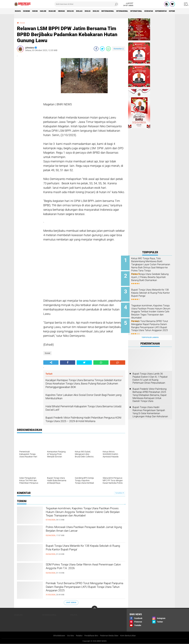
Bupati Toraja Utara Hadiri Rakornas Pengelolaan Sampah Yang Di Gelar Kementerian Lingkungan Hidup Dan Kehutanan (150, 406)
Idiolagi (96, 11)
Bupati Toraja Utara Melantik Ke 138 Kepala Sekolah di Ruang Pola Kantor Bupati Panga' (82, 549)
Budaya (19, 11)
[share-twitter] (102, 49)
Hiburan (74, 11)
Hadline (51, 11)
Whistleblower (56, 636)
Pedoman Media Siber (110, 636)
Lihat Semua (71, 602)
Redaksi (77, 636)
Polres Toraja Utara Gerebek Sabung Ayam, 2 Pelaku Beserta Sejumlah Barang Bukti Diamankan (153, 278)
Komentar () (119, 49)
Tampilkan (120, 493)
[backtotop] (94, 608)
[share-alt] (51, 363)
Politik (74, 615)
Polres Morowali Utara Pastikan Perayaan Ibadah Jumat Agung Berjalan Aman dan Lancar (85, 530)
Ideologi (85, 11)
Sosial (23, 23)
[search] (86, 4)
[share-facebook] (96, 49)
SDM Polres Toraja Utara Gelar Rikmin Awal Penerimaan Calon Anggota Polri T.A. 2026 (82, 568)
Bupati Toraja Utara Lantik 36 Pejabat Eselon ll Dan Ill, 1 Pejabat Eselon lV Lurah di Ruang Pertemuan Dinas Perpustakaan (150, 373)
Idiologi (117, 11)
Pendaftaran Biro (91, 636)
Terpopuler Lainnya (150, 332)
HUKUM (40, 11)
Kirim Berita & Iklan (131, 636)
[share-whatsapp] (108, 49)
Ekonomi (30, 11)
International (167, 11)
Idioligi (107, 11)
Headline (62, 11)
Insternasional (132, 11)
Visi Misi (68, 636)
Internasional (150, 11)
